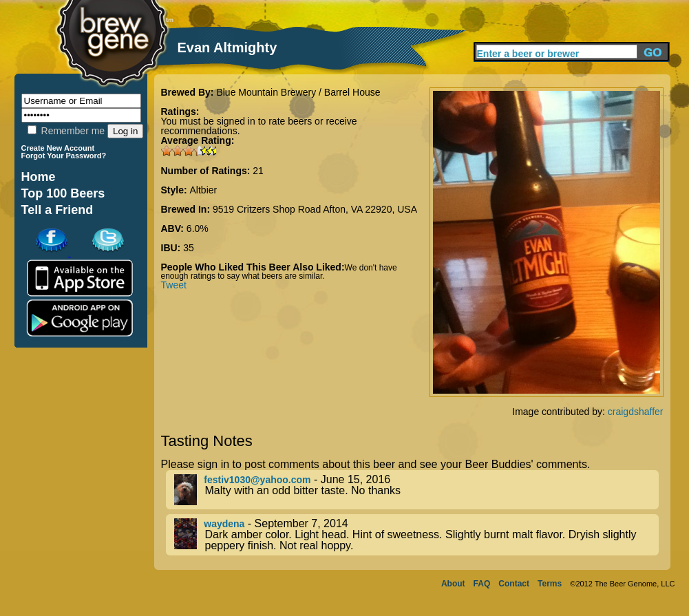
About (453, 584)
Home (39, 177)
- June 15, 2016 (416, 490)
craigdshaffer (636, 412)
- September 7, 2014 (416, 535)
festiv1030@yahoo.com (257, 480)
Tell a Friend (57, 210)
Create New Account (58, 148)
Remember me (66, 131)
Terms (550, 584)
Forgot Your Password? (64, 156)
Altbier (204, 190)
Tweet (174, 285)
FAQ (482, 584)
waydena (224, 524)
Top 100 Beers (63, 193)
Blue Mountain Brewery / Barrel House (298, 92)
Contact (514, 584)
